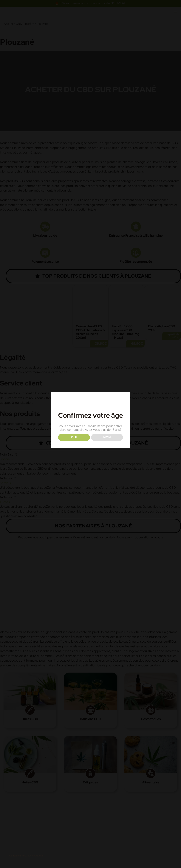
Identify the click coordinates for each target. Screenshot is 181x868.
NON (107, 437)
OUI (74, 437)
